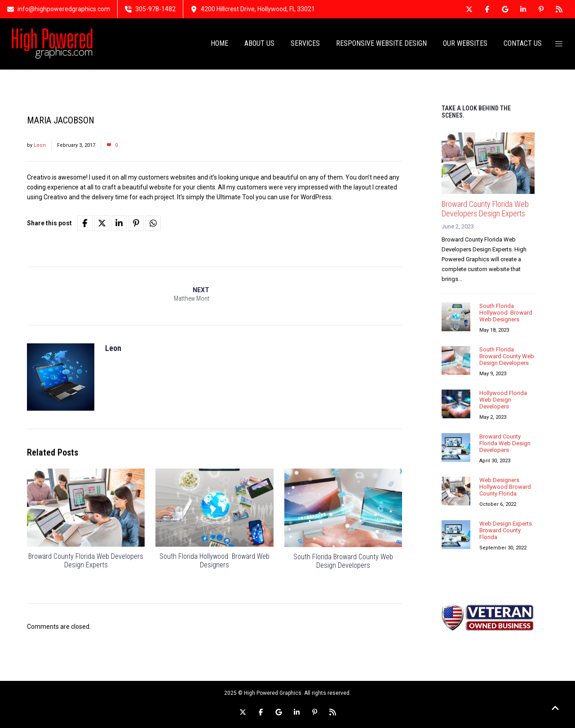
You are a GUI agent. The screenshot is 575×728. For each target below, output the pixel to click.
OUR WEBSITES (465, 44)
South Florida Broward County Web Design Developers (343, 561)
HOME (219, 44)
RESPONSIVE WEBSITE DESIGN (381, 44)
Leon (40, 146)
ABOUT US (259, 44)
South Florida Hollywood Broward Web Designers (215, 561)
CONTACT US (523, 44)
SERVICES (305, 44)
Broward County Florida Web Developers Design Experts (86, 561)
